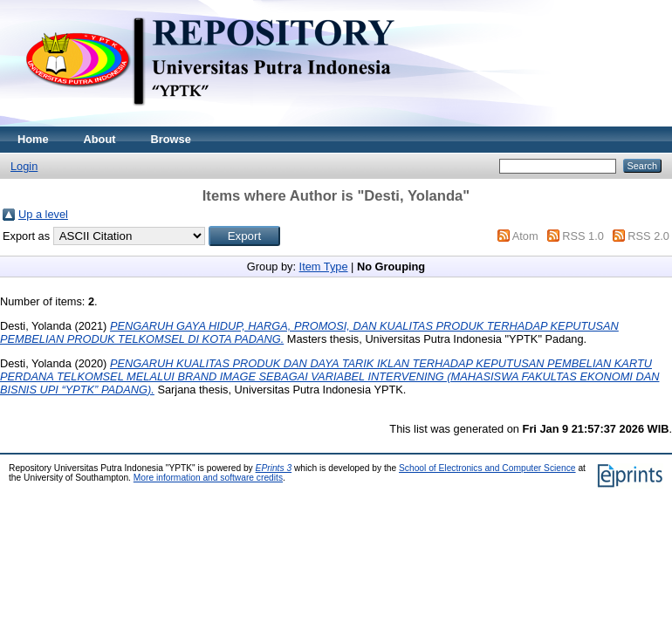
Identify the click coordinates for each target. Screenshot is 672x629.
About (100, 139)
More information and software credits (208, 478)
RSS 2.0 (648, 236)
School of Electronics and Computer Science (487, 468)
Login (24, 166)
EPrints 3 (274, 468)
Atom (525, 236)
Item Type (324, 267)
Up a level (43, 214)
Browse (171, 139)
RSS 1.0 (583, 236)
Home (33, 139)
